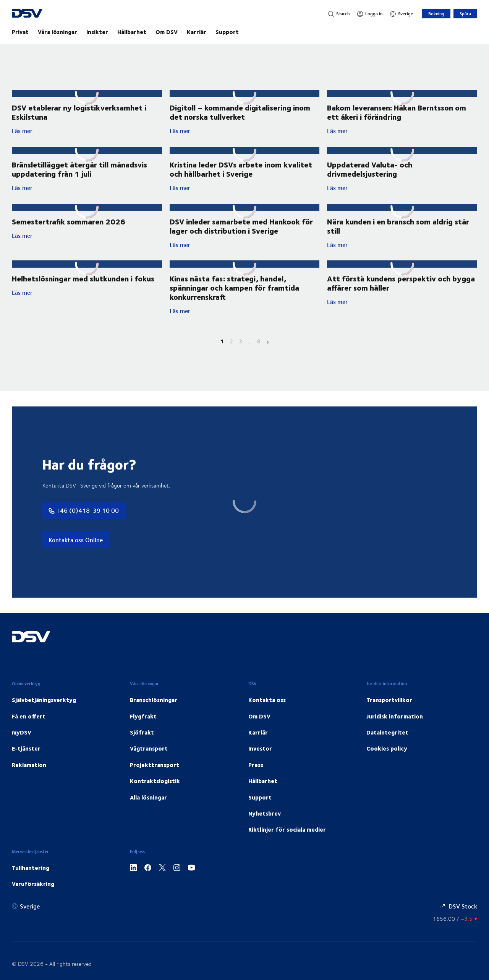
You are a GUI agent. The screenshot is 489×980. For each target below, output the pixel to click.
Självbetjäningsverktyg (44, 715)
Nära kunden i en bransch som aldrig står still (398, 241)
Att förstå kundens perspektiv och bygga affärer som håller (401, 298)
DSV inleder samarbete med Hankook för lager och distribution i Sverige (241, 241)
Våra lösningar (57, 32)
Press (256, 780)
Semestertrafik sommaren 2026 (69, 236)
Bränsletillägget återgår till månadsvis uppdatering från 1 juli (79, 176)
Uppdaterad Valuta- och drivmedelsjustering (370, 176)
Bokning (436, 14)
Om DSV (167, 32)
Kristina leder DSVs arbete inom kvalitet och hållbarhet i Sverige (241, 183)
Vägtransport (149, 764)
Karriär (197, 32)
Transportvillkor (389, 715)
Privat (20, 32)
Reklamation (29, 780)
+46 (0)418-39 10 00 (84, 526)
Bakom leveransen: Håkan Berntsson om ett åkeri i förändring (397, 119)
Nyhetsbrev (265, 829)
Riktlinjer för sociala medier (287, 845)
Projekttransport (155, 780)
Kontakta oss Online (76, 555)
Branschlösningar (154, 715)
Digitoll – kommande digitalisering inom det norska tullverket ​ (240, 112)
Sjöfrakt (142, 748)
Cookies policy (387, 764)
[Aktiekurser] (455, 934)
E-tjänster (26, 764)
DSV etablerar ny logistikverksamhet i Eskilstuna (79, 112)
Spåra (465, 14)
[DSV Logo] (37, 14)
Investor (260, 764)
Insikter (97, 32)
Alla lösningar (148, 813)
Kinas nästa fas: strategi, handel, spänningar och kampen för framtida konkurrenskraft (234, 303)
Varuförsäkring (33, 899)
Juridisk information (395, 731)
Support (227, 32)
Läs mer (77, 131)
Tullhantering (31, 883)
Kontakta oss (267, 715)
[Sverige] (402, 14)
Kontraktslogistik (155, 796)
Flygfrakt (143, 731)
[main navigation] (244, 32)
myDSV (22, 748)
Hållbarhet (132, 32)
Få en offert (29, 731)
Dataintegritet (387, 748)
